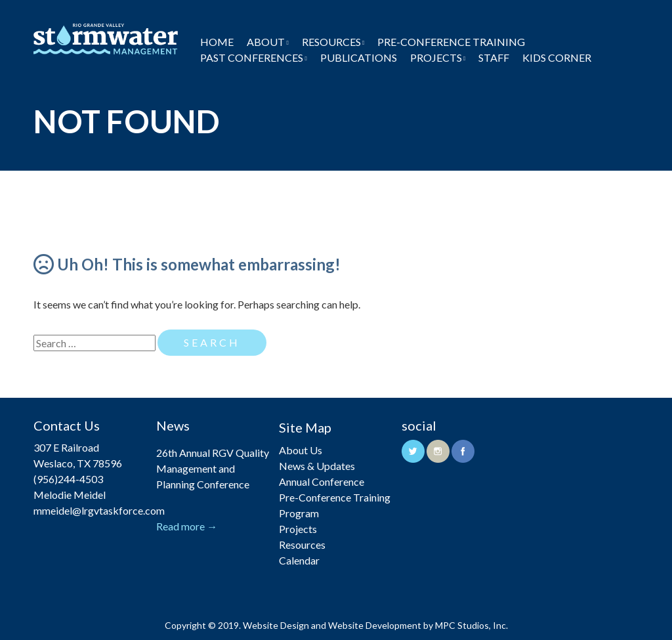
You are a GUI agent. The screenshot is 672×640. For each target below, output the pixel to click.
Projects (436, 57)
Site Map (305, 427)
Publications (359, 57)
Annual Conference (322, 481)
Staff (494, 57)
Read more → (187, 526)
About (266, 42)
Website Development (375, 625)
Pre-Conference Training (451, 42)
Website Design (276, 625)
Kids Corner (557, 57)
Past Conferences (252, 57)
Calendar (299, 560)
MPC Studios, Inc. (472, 625)
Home (217, 42)
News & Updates (317, 466)
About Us (301, 450)
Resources (331, 42)
